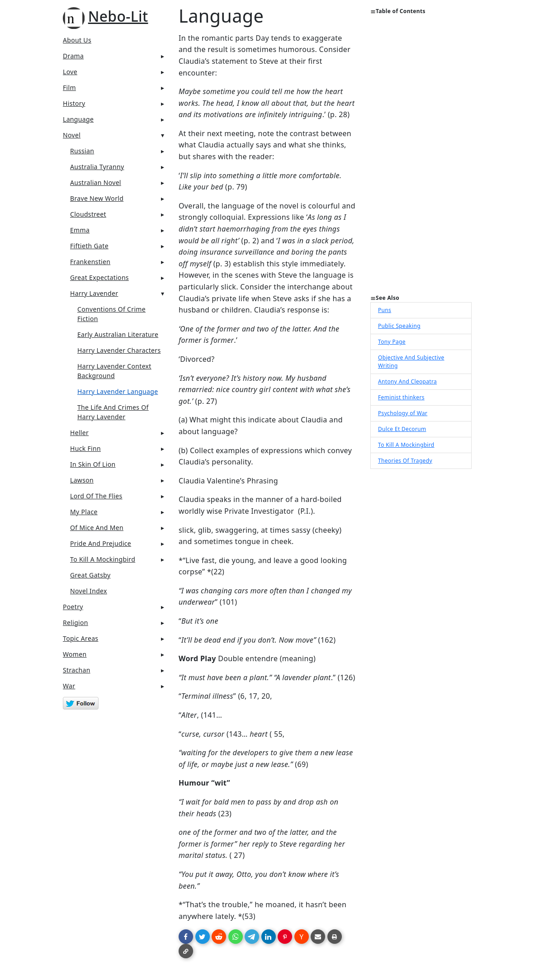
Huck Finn (85, 448)
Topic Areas (80, 638)
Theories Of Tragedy (405, 461)
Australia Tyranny (97, 167)
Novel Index (89, 591)
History (74, 103)
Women (75, 654)
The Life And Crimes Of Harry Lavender (113, 412)
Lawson (82, 480)
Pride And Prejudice (101, 543)
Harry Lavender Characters (119, 350)
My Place (84, 512)
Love (70, 72)
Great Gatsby (90, 575)
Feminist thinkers (401, 397)
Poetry (73, 607)
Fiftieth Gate (89, 246)
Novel (72, 135)
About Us (77, 40)
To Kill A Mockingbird (103, 559)
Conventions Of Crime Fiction (111, 314)
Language (78, 119)
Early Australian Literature (118, 334)
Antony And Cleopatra (407, 381)
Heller (79, 433)
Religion (76, 623)
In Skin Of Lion (93, 464)
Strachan (77, 670)
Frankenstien (90, 262)
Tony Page (392, 342)
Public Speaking (399, 326)
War (69, 686)
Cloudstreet (88, 214)
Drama (73, 56)
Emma (80, 230)
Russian (82, 151)
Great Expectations (99, 277)
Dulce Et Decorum (402, 429)
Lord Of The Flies (96, 496)
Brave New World (97, 198)
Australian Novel (96, 182)
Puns (385, 310)
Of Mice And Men (97, 528)
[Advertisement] (421, 158)
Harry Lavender (94, 293)
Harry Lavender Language (118, 391)
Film (69, 88)
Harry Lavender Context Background (114, 371)
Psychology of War (403, 413)
